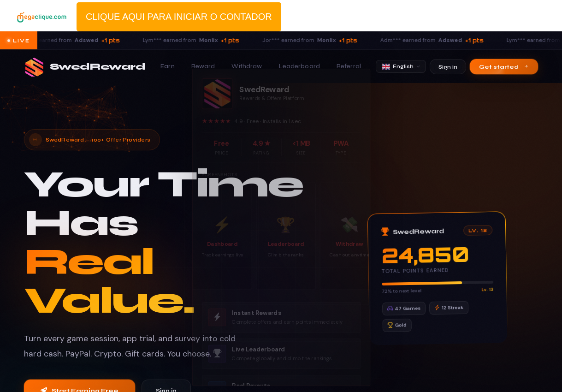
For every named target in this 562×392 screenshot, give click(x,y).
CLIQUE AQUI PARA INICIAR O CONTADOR (179, 17)
